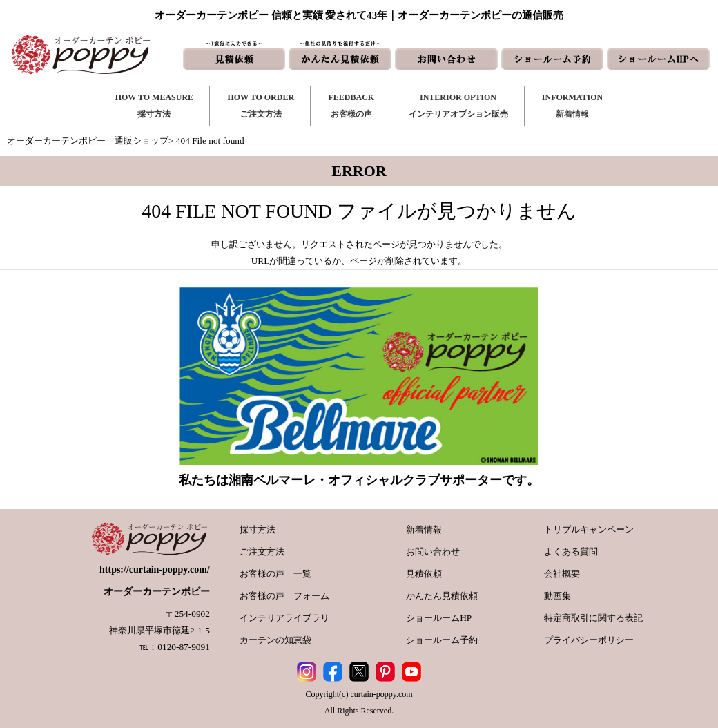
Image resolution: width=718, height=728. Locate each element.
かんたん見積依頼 (442, 596)
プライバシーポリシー (589, 640)
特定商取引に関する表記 (593, 618)
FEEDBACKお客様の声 (351, 106)
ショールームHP (439, 618)
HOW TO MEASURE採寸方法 (154, 106)
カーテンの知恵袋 (275, 640)
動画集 (557, 596)
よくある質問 (571, 552)
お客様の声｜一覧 (275, 574)
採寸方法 (258, 529)
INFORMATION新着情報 (572, 106)
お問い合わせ (433, 552)
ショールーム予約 (442, 640)
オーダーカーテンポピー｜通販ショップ (88, 141)
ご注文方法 (262, 552)
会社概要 (562, 574)
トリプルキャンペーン (589, 529)
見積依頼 (424, 574)
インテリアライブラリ (284, 618)
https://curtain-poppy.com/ (155, 569)
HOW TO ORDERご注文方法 (261, 106)
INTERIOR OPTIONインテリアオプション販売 (458, 106)
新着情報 (424, 529)
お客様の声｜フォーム (284, 596)
